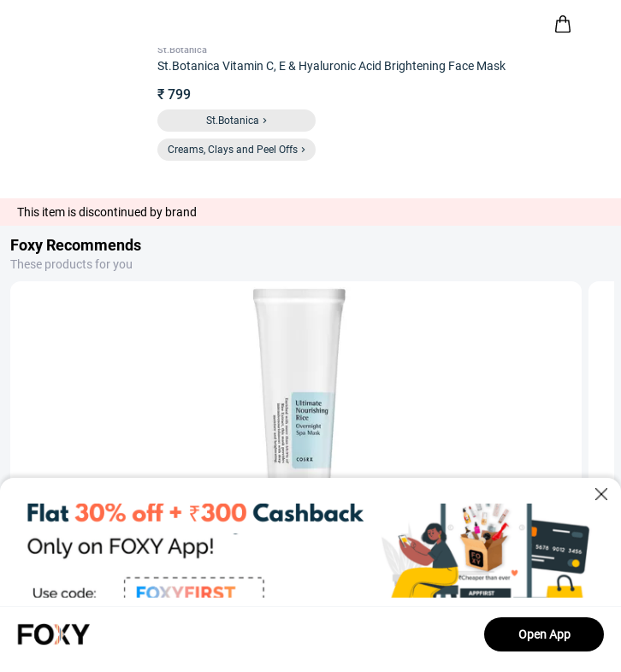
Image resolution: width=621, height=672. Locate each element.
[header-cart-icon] (563, 24)
